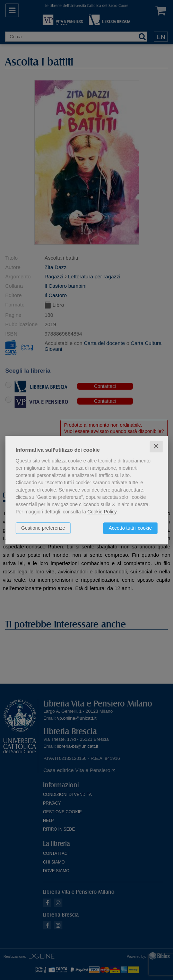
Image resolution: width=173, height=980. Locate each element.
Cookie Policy (102, 512)
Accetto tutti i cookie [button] (130, 528)
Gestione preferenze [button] (43, 528)
